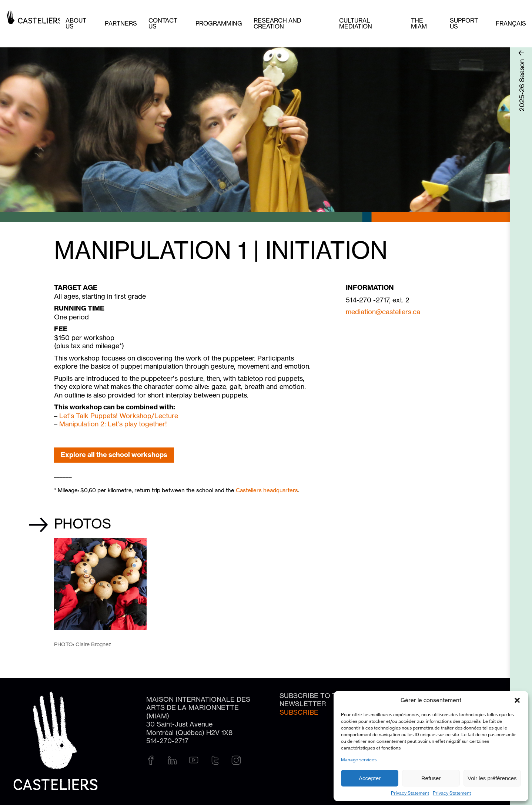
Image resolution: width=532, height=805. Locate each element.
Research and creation (277, 23)
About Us (76, 23)
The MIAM (419, 23)
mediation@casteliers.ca (383, 312)
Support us (464, 23)
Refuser (431, 778)
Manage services (359, 760)
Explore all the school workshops (114, 455)
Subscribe (299, 712)
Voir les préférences (492, 778)
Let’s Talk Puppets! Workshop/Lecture (119, 416)
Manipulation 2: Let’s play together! (113, 424)
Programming (219, 23)
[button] (517, 700)
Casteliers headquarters (267, 490)
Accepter (370, 778)
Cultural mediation (356, 23)
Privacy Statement (410, 793)
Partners (121, 23)
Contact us (163, 23)
